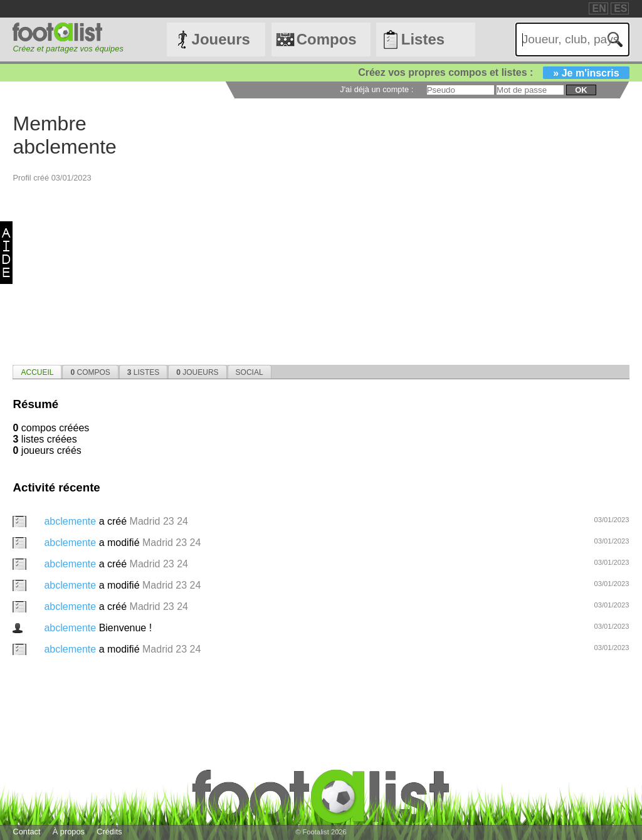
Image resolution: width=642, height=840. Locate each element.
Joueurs (221, 39)
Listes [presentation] (143, 372)
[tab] (37, 372)
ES (620, 8)
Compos (327, 39)
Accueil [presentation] (37, 372)
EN (599, 8)
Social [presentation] (250, 372)
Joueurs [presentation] (197, 372)
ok (581, 90)
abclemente (71, 521)
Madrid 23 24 (159, 521)
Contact (26, 832)
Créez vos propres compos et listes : (493, 72)
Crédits (109, 832)
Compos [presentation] (90, 372)
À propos (69, 832)
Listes (423, 39)
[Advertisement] (321, 271)
